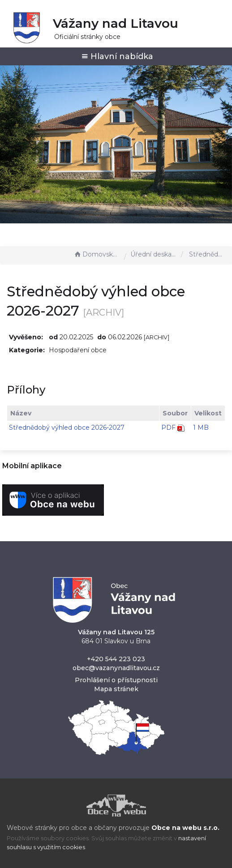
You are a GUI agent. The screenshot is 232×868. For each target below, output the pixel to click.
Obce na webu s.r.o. (185, 828)
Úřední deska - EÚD (154, 254)
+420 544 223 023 (116, 659)
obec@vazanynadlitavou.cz (116, 668)
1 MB (201, 428)
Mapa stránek (116, 689)
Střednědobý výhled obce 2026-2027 (67, 428)
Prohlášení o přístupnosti (116, 680)
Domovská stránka (97, 254)
